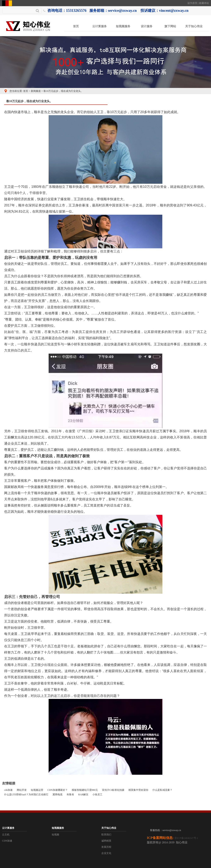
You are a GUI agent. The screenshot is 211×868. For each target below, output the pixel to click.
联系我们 (106, 835)
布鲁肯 (70, 795)
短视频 (55, 835)
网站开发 (22, 790)
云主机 (6, 835)
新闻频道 (36, 91)
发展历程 (106, 847)
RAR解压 (83, 795)
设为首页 (192, 3)
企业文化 (106, 853)
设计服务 (147, 26)
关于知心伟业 (194, 26)
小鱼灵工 (97, 795)
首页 (76, 26)
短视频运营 (37, 790)
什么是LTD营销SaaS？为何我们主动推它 (26, 795)
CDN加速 (7, 841)
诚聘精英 (106, 841)
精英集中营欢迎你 (138, 790)
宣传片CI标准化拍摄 (113, 790)
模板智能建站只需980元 (85, 790)
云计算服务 (100, 26)
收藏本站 (204, 3)
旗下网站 (170, 26)
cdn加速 (8, 790)
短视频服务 (123, 26)
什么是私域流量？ (162, 790)
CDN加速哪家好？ (57, 790)
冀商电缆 (58, 795)
